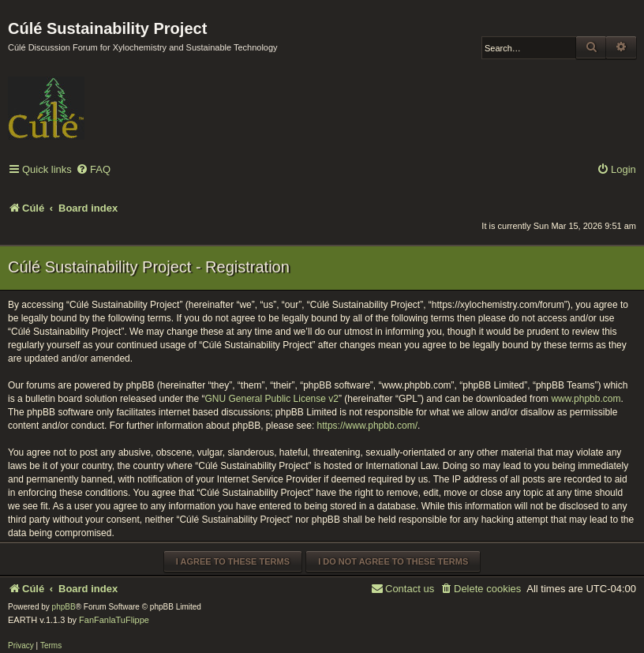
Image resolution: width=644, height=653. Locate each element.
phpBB (64, 607)
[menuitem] (93, 170)
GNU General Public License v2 (272, 399)
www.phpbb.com (586, 399)
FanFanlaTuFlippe (114, 620)
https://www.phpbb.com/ (367, 426)
